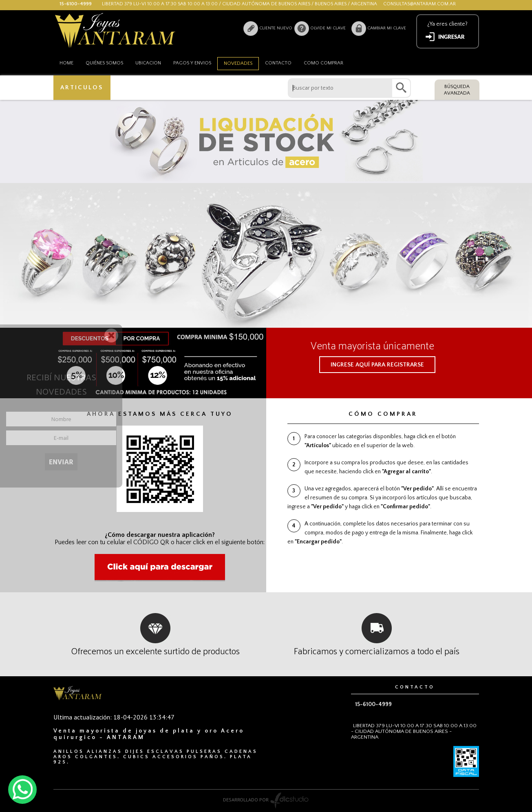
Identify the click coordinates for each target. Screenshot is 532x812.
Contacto (278, 63)
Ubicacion (148, 63)
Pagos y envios (192, 63)
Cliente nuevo (276, 28)
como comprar (323, 63)
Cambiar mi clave (387, 28)
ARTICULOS (82, 87)
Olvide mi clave (328, 28)
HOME (66, 63)
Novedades (238, 63)
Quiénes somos (104, 63)
